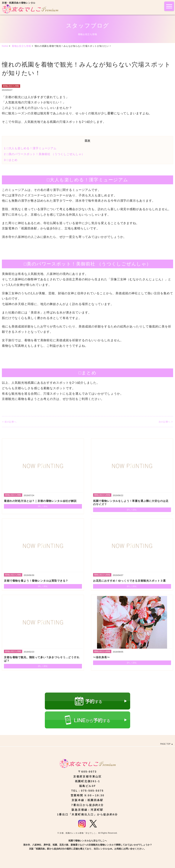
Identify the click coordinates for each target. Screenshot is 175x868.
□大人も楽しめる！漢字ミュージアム (30, 148)
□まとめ (11, 160)
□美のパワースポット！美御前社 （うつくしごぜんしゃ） (44, 154)
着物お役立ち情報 (11, 86)
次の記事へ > (166, 422)
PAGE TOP (165, 744)
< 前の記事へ (9, 422)
